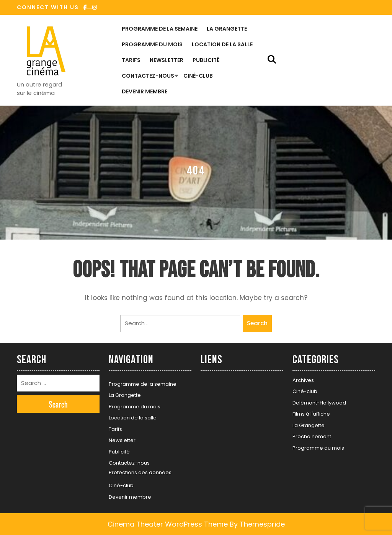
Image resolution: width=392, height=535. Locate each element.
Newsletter (167, 60)
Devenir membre (145, 91)
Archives (303, 380)
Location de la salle (222, 44)
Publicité (206, 60)
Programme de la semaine (160, 29)
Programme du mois (152, 44)
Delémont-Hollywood (319, 403)
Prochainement (312, 436)
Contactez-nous (148, 76)
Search (257, 323)
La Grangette (227, 29)
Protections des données (140, 472)
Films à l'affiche (311, 414)
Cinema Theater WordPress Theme (168, 524)
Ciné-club (198, 76)
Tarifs (131, 60)
